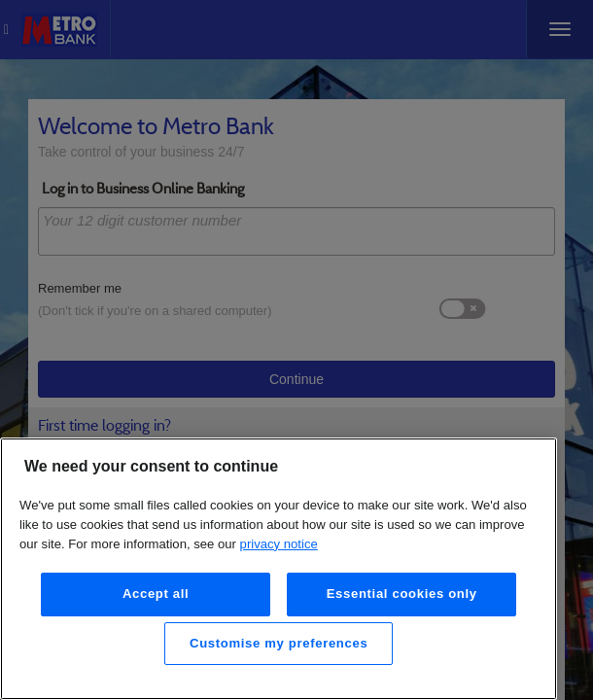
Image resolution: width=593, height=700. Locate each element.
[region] (279, 569)
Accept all (156, 594)
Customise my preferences (279, 643)
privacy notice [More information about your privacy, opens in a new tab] (279, 544)
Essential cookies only (402, 594)
